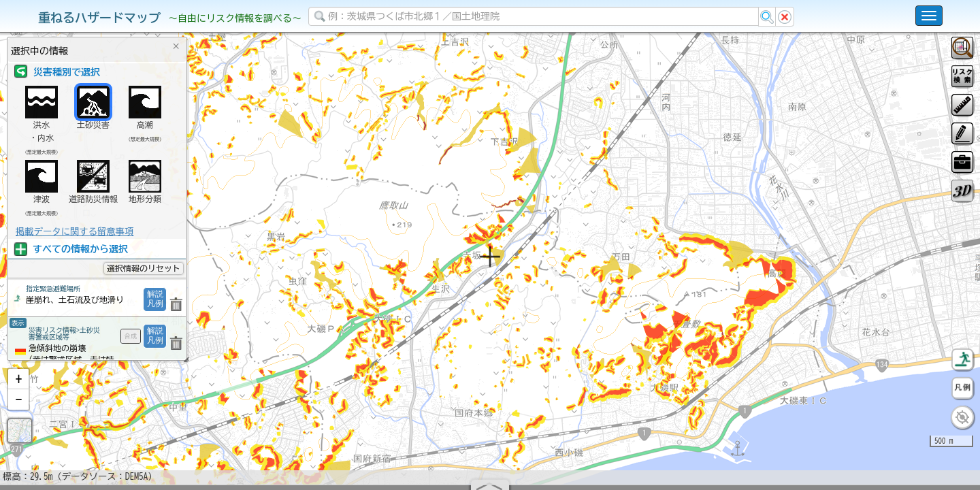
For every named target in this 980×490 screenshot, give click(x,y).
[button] (18, 414)
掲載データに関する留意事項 (75, 231)
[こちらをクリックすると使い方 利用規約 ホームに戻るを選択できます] (929, 16)
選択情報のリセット (144, 268)
